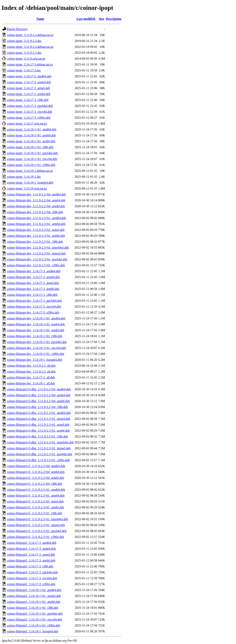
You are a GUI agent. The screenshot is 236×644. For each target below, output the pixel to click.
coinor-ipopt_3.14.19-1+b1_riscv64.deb (32, 159)
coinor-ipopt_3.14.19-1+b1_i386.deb (30, 147)
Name (40, 19)
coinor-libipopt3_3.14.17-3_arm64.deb (31, 549)
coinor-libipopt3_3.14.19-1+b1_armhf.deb (34, 602)
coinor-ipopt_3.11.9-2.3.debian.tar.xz (30, 47)
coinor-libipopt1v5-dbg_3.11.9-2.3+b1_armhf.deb (38, 431)
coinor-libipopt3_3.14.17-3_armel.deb (31, 555)
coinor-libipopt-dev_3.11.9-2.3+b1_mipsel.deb (36, 253)
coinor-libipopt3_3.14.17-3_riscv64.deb (32, 578)
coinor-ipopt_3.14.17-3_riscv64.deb (29, 112)
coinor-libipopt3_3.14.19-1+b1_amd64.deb (34, 590)
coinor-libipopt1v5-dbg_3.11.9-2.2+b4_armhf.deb (38, 401)
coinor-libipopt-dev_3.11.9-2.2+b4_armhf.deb (36, 206)
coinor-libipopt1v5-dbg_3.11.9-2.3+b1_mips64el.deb (40, 442)
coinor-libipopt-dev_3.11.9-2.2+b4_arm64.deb (36, 200)
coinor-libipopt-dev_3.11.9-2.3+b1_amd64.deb (36, 218)
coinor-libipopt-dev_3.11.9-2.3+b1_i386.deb (35, 242)
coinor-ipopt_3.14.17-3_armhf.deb (29, 94)
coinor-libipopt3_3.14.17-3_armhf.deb (31, 560)
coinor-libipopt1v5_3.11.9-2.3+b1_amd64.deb (36, 490)
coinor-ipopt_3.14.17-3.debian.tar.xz (30, 64)
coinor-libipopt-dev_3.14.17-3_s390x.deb (33, 312)
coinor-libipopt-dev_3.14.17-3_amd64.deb (34, 271)
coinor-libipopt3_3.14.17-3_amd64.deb (32, 543)
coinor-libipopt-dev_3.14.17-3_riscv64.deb (34, 307)
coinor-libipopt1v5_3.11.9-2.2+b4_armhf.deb (35, 478)
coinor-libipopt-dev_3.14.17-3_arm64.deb (33, 277)
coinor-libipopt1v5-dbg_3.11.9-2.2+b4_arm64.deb (39, 395)
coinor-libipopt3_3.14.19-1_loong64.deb (33, 631)
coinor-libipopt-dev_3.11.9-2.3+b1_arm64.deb (36, 224)
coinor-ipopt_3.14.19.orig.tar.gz (27, 188)
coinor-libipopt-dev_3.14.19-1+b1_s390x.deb (36, 354)
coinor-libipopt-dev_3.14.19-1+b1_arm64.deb (36, 324)
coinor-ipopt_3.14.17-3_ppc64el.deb (30, 106)
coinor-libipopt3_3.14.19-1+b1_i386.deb (33, 608)
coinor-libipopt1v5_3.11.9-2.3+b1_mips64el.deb (37, 519)
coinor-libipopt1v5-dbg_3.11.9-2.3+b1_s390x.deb (38, 460)
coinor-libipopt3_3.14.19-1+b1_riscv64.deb (34, 619)
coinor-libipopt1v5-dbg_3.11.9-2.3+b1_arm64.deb (39, 419)
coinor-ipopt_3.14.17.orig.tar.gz (27, 124)
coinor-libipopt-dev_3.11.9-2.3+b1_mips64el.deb (38, 248)
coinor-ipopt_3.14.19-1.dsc (24, 177)
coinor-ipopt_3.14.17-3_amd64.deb (29, 76)
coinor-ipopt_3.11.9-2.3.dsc (24, 53)
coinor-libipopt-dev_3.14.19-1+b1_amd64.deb (36, 318)
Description (113, 19)
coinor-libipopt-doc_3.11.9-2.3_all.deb (31, 372)
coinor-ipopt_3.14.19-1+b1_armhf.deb (31, 141)
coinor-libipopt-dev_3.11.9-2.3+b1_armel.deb (36, 230)
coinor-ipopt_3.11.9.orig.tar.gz (26, 59)
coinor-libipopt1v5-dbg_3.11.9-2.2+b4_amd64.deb (39, 389)
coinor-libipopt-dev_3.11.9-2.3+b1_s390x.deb (36, 265)
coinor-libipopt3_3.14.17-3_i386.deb (30, 566)
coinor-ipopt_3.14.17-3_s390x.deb (29, 118)
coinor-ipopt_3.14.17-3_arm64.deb (29, 82)
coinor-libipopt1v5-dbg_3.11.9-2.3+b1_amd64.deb (39, 413)
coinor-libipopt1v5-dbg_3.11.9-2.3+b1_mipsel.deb (39, 448)
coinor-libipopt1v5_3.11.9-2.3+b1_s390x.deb (35, 537)
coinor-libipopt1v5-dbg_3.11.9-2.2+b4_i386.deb (37, 407)
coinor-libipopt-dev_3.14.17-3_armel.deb (33, 283)
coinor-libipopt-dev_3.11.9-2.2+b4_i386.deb (35, 212)
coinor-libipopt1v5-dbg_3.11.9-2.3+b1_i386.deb (37, 436)
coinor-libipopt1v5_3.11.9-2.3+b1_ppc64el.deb (37, 531)
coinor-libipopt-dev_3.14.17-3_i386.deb (32, 295)
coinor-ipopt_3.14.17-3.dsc (24, 70)
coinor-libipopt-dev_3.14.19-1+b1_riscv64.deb (36, 348)
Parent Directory (17, 29)
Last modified (86, 19)
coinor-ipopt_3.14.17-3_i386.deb (28, 100)
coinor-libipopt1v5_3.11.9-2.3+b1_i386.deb (34, 513)
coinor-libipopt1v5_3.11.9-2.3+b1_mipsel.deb (36, 525)
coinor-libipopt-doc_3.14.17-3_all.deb (31, 377)
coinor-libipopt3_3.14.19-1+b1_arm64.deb (34, 596)
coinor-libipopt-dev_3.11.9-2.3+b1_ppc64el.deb (37, 259)
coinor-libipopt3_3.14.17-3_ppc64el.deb (32, 572)
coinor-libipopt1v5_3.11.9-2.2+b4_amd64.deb (36, 466)
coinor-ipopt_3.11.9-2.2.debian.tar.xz (30, 35)
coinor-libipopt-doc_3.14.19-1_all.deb (31, 383)
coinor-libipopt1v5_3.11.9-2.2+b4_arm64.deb (36, 472)
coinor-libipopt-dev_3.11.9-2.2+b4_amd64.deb (36, 194)
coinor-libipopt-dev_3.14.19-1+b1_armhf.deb (36, 330)
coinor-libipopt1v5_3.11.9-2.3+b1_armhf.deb (35, 507)
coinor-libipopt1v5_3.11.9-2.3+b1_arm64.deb (36, 495)
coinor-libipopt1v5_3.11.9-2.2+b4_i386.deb (34, 484)
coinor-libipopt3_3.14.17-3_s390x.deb (31, 584)
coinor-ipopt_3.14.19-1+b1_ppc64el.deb (32, 153)
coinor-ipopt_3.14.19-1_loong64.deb (30, 183)
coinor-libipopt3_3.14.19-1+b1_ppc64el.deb (35, 614)
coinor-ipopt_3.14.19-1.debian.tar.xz (30, 171)
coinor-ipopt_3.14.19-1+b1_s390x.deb (31, 165)
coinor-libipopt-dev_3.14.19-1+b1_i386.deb (35, 336)
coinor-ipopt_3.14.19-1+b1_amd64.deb (32, 129)
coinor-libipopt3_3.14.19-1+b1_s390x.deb (34, 625)
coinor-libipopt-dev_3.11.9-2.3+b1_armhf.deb (36, 236)
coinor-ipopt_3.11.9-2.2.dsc (24, 41)
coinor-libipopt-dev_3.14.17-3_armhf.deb (33, 289)
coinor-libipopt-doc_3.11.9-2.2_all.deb (31, 366)
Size (102, 19)
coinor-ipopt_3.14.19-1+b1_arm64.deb (31, 135)
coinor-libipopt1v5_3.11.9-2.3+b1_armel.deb (35, 501)
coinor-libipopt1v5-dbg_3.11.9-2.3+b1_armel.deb (38, 425)
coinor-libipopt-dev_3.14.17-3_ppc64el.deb (34, 301)
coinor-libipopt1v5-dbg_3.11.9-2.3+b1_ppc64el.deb (40, 454)
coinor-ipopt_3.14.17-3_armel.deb (28, 88)
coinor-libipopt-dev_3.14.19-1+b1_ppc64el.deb (37, 342)
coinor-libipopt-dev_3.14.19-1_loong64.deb (34, 360)
